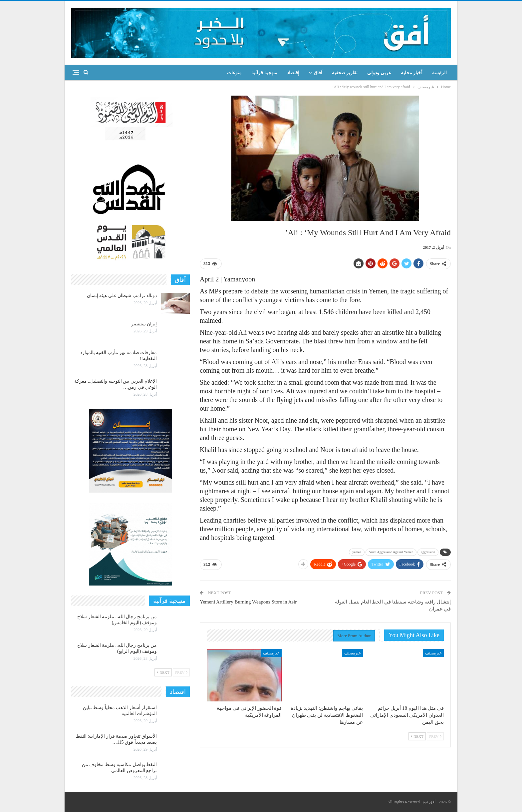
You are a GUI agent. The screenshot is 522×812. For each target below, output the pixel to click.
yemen (357, 552)
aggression (428, 552)
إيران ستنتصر (144, 324)
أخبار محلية (412, 73)
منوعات (234, 73)
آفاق (318, 73)
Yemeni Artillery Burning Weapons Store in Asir (248, 602)
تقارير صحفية (345, 73)
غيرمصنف (433, 653)
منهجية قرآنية (264, 73)
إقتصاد (293, 73)
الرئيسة (439, 73)
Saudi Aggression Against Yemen (391, 552)
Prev (435, 736)
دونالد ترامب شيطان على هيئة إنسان (122, 296)
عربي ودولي (379, 73)
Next (417, 736)
